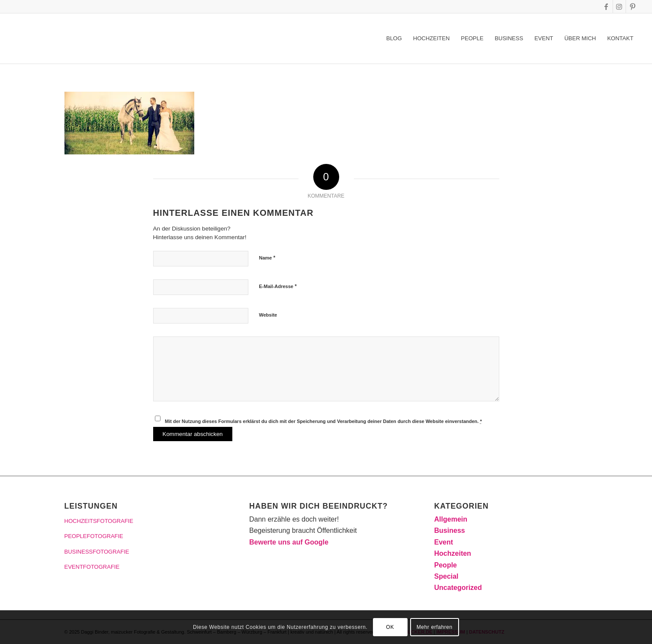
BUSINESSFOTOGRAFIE (97, 552)
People (446, 565)
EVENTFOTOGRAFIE (92, 567)
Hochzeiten (453, 553)
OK (390, 627)
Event (444, 542)
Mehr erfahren (435, 627)
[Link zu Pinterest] (633, 6)
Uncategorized (458, 588)
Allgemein (451, 519)
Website (268, 315)
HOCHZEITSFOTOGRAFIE (99, 521)
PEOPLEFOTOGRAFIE (94, 536)
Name (267, 258)
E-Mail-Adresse (278, 286)
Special (446, 576)
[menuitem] (394, 38)
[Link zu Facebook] (606, 6)
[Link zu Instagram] (619, 6)
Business (450, 530)
